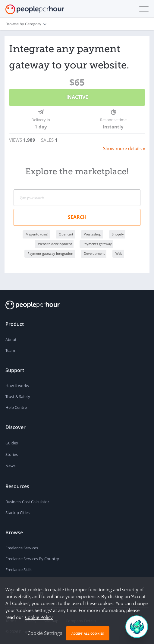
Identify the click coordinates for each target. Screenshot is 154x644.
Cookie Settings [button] (45, 633)
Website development (55, 244)
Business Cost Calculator (27, 502)
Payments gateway (97, 244)
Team (10, 350)
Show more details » (124, 148)
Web (119, 253)
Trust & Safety (18, 396)
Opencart (66, 234)
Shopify (118, 234)
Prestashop (93, 234)
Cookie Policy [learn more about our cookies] (39, 617)
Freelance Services (22, 548)
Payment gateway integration (50, 253)
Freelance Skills (19, 570)
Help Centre (16, 407)
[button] (143, 9)
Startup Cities (17, 513)
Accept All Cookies (88, 633)
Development (94, 253)
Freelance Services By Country (32, 559)
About (11, 339)
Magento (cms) (37, 234)
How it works (17, 386)
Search (77, 217)
